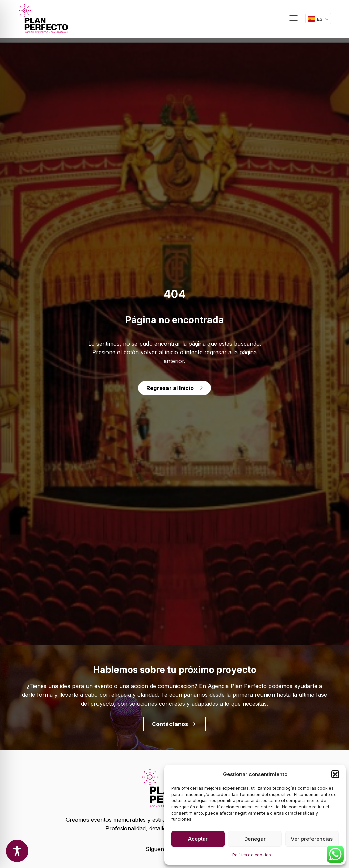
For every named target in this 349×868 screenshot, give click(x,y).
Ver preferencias (312, 839)
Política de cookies (252, 855)
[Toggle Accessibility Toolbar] (17, 851)
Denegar (255, 839)
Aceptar (198, 839)
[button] (335, 774)
